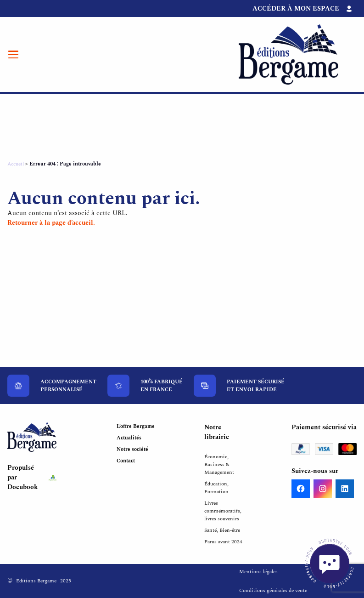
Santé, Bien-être (222, 530)
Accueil (16, 164)
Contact (126, 461)
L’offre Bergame (136, 426)
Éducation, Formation (216, 488)
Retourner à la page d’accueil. (51, 223)
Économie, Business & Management (219, 464)
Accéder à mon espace (296, 9)
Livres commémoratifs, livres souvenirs (223, 511)
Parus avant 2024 (223, 542)
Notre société (132, 449)
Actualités (129, 438)
